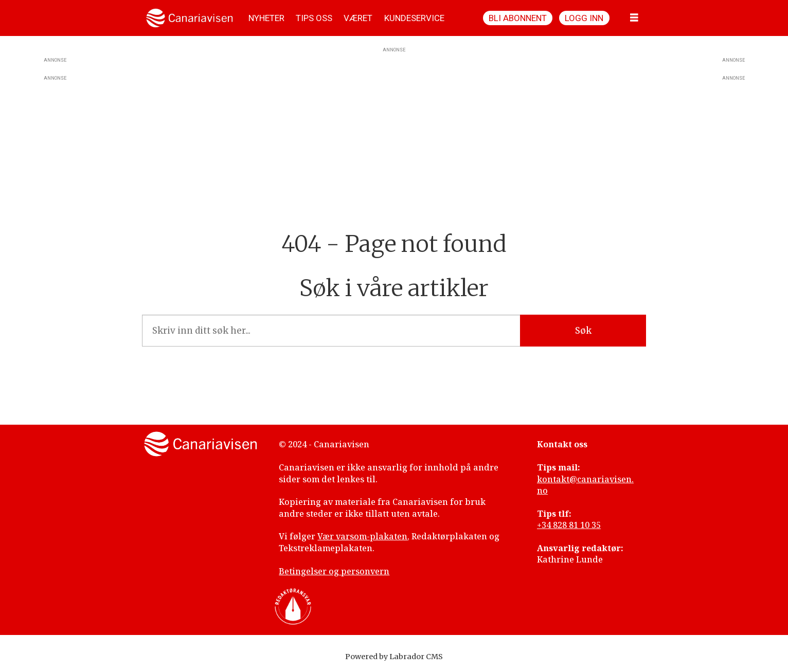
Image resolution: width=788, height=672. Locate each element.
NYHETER (266, 18)
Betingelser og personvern (334, 571)
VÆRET (358, 18)
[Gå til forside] (190, 18)
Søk (583, 331)
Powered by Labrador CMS (394, 657)
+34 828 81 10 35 (569, 525)
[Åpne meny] (634, 18)
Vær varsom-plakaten (362, 536)
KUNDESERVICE (414, 18)
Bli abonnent (518, 18)
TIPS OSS (314, 18)
